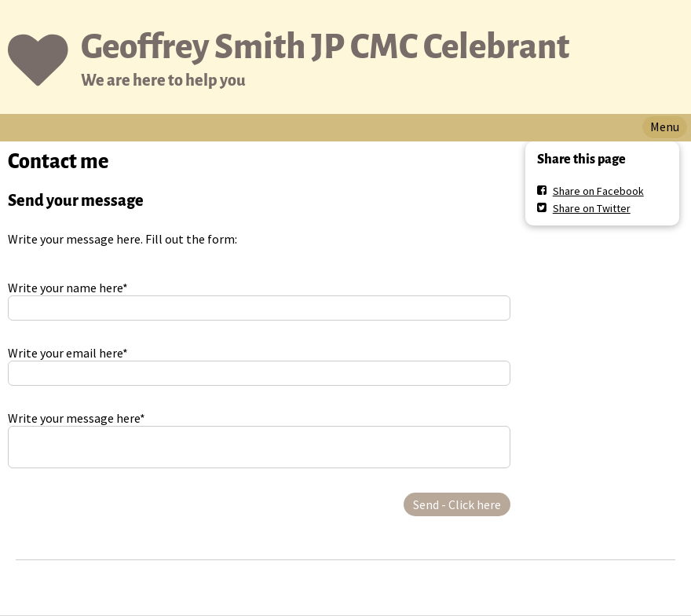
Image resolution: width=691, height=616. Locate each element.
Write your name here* (68, 288)
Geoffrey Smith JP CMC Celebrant (325, 47)
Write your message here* (77, 418)
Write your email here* (68, 353)
